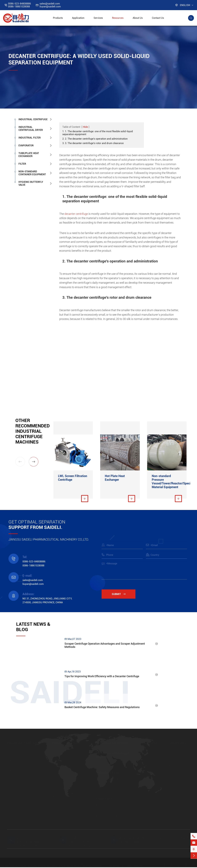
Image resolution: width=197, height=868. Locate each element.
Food (144, 761)
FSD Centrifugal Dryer (108, 764)
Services (98, 18)
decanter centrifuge (76, 214)
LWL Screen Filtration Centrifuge (73, 479)
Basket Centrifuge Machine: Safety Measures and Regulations (102, 710)
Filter (22, 164)
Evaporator (26, 146)
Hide (85, 127)
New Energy (148, 771)
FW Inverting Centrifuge (20, 797)
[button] (34, 462)
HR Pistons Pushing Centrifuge (24, 792)
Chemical (146, 756)
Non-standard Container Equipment (32, 173)
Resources (118, 18)
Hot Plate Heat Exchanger (115, 479)
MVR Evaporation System (110, 811)
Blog (171, 761)
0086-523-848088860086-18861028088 (19, 5)
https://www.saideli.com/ (182, 776)
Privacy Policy (134, 866)
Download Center (177, 766)
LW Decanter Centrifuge (20, 787)
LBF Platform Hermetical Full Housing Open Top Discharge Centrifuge (68, 787)
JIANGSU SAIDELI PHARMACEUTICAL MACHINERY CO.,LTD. (47, 866)
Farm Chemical (149, 766)
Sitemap (114, 866)
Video (171, 771)
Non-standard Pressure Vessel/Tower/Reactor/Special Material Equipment (167, 482)
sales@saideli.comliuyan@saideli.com (50, 5)
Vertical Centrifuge (66, 743)
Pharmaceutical (150, 750)
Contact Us (158, 18)
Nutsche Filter (104, 790)
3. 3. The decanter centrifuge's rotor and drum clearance (93, 143)
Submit (121, 595)
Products (58, 18)
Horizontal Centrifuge (23, 743)
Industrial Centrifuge (33, 119)
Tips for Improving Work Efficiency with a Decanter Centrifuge (102, 680)
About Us (138, 18)
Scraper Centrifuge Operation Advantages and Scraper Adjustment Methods (105, 649)
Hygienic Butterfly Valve (31, 183)
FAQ (170, 756)
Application (78, 18)
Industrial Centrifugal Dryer (31, 129)
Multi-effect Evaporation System (114, 806)
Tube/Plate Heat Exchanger (29, 155)
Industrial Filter (30, 138)
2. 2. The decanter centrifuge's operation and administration (95, 139)
